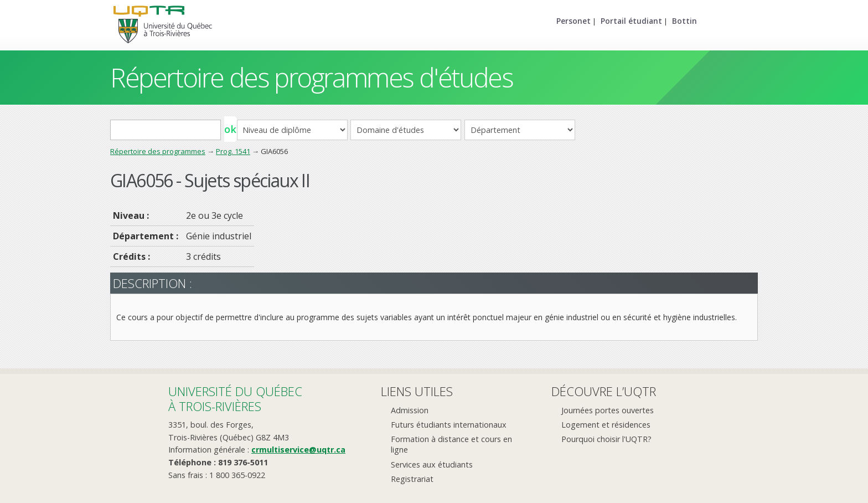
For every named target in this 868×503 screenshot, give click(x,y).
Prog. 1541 (233, 151)
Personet (573, 21)
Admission (410, 410)
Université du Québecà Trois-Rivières (235, 399)
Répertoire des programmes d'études (311, 77)
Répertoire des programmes (158, 151)
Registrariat (412, 479)
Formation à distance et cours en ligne (451, 444)
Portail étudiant (631, 21)
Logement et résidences (606, 425)
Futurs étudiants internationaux (449, 425)
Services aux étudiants (432, 464)
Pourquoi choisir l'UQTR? (606, 439)
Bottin (684, 21)
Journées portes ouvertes (608, 410)
